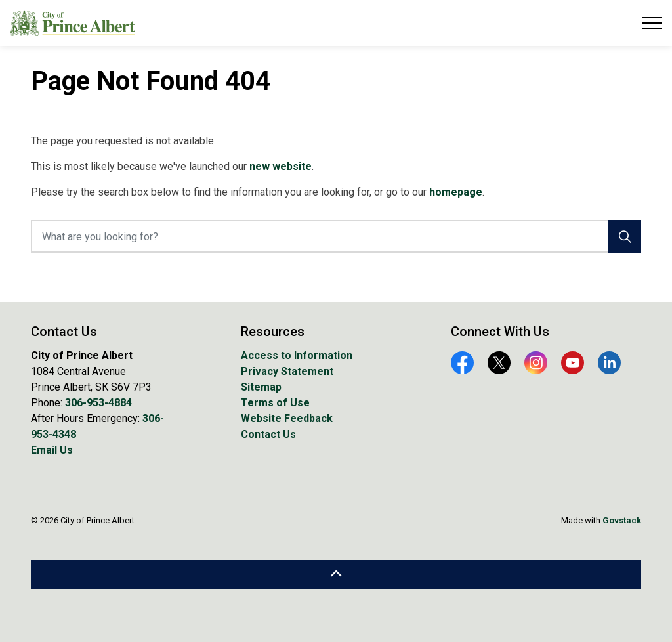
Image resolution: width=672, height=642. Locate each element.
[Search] (625, 236)
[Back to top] (336, 575)
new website (281, 166)
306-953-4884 (98, 403)
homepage (456, 192)
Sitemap (261, 387)
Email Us (52, 450)
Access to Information (297, 355)
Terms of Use (275, 403)
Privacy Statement (287, 371)
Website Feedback (287, 418)
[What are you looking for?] (336, 236)
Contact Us (268, 434)
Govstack (622, 520)
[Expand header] (652, 23)
